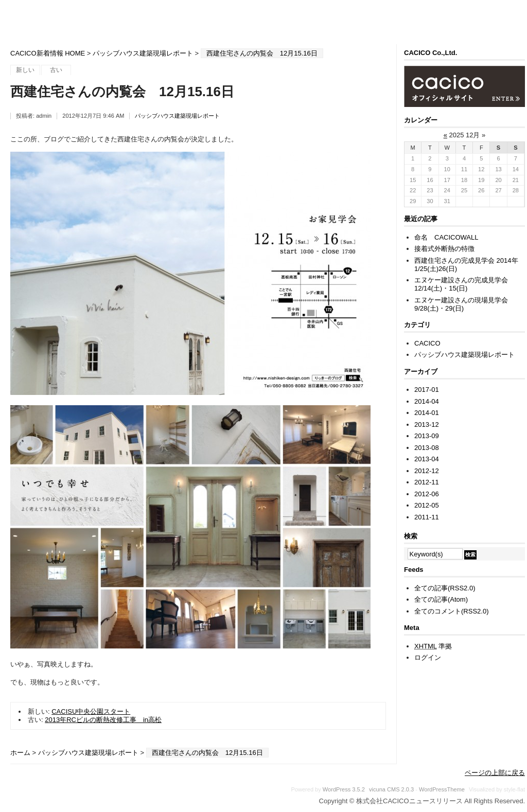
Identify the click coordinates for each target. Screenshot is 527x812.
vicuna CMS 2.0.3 (391, 789)
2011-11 (427, 517)
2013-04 (427, 459)
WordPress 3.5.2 (344, 789)
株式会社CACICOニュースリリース (268, 22)
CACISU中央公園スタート (91, 711)
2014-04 (427, 401)
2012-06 (427, 494)
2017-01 (427, 390)
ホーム (20, 753)
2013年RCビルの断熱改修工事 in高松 (103, 720)
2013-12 (427, 425)
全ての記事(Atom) (441, 599)
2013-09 (427, 436)
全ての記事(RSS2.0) (445, 588)
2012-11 (427, 482)
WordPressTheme (442, 789)
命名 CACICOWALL (446, 237)
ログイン (428, 657)
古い (56, 70)
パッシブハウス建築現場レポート (143, 53)
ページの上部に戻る (495, 773)
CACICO (427, 343)
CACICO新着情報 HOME (48, 53)
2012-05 (427, 505)
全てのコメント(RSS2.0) (451, 611)
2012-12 (427, 471)
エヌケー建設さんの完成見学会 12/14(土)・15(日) (464, 284)
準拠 (433, 646)
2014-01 (427, 413)
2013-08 (427, 448)
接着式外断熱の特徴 (444, 249)
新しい (25, 70)
